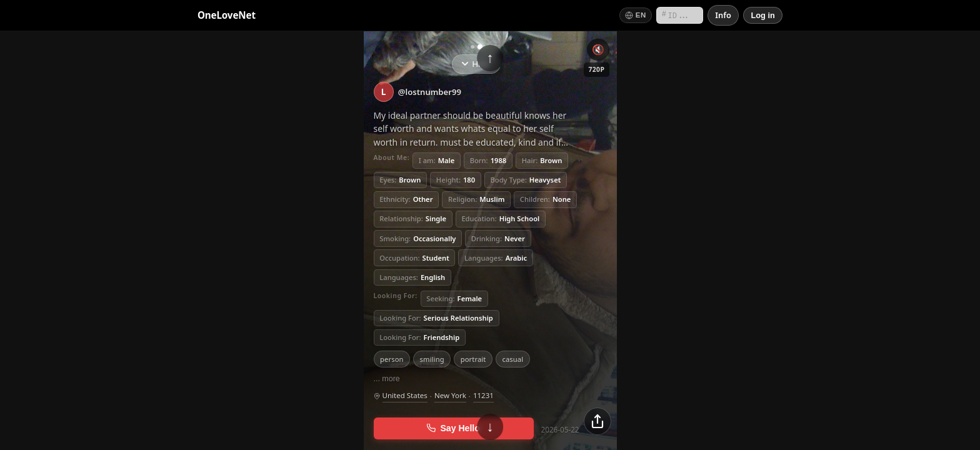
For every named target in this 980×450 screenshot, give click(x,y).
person (392, 358)
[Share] (597, 421)
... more (387, 379)
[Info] (723, 15)
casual (512, 358)
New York (450, 395)
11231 (483, 395)
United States (405, 395)
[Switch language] (636, 15)
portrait (473, 358)
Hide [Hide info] (476, 64)
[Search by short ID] (680, 15)
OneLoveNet (227, 15)
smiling (432, 358)
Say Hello (453, 428)
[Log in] (763, 15)
